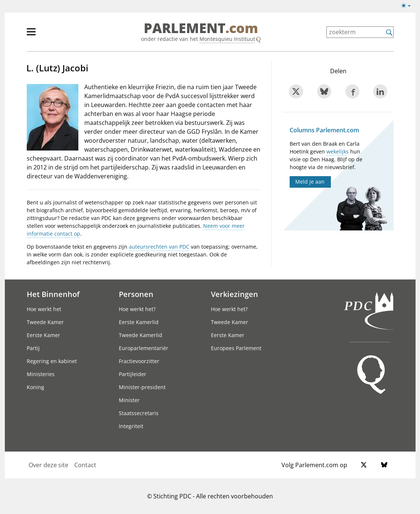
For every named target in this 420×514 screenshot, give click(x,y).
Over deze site (48, 465)
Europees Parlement (236, 348)
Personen (136, 294)
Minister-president (142, 387)
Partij (33, 348)
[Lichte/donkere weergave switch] (408, 6)
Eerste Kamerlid (139, 322)
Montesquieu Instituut (227, 39)
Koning (35, 387)
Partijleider (133, 374)
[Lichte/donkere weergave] (408, 7)
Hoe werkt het (44, 309)
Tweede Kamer (45, 322)
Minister (129, 400)
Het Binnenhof (53, 294)
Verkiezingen (235, 294)
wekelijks (338, 151)
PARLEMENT (201, 28)
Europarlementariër (144, 348)
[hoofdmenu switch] (31, 35)
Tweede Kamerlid (141, 335)
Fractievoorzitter (139, 361)
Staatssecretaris (139, 413)
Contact (85, 465)
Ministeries (41, 374)
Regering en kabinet (52, 361)
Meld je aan (310, 182)
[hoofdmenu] (55, 35)
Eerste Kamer (43, 335)
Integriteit (131, 426)
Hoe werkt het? (137, 309)
